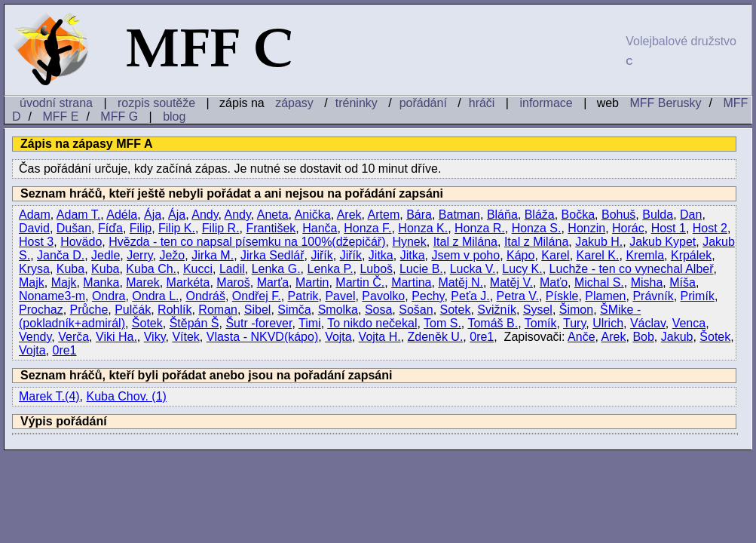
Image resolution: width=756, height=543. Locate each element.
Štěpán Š (194, 323)
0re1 (482, 337)
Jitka (381, 255)
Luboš (376, 269)
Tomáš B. (493, 323)
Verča (73, 337)
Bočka (578, 215)
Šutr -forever (259, 323)
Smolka (338, 310)
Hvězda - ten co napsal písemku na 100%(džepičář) (247, 242)
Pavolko (383, 296)
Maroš (233, 282)
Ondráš (205, 296)
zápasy (294, 103)
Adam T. (78, 215)
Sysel (538, 310)
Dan (691, 215)
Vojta (338, 337)
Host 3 (36, 242)
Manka (101, 282)
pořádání (423, 103)
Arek (349, 215)
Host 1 (669, 228)
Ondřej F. (257, 296)
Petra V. (518, 296)
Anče (581, 337)
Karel (555, 255)
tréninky (357, 103)
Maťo (554, 282)
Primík (698, 296)
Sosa (378, 310)
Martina (411, 282)
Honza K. (423, 228)
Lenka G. (276, 269)
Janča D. (61, 255)
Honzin (586, 228)
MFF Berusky (665, 103)
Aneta (273, 215)
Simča (294, 310)
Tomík (541, 323)
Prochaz (41, 310)
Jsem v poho (465, 255)
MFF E (60, 117)
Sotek (456, 310)
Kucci (198, 269)
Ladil (232, 269)
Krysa (34, 269)
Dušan (74, 228)
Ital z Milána (465, 242)
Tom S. (442, 323)
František (271, 228)
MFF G (119, 117)
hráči (482, 103)
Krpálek (691, 255)
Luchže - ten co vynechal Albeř (632, 269)
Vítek (185, 337)
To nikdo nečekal (372, 323)
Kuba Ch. (151, 269)
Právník (653, 296)
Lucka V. (473, 269)
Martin (312, 282)
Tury (574, 323)
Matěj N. (461, 282)
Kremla (645, 255)
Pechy (428, 296)
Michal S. (599, 282)
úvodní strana (56, 103)
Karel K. (598, 255)
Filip (141, 228)
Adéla (122, 215)
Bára (419, 215)
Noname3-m (52, 296)
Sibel (258, 310)
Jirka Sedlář (272, 255)
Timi (310, 323)
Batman (459, 215)
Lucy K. (522, 269)
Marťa (273, 282)
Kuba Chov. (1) (127, 396)
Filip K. (177, 228)
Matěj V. (511, 282)
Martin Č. (360, 282)
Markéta (188, 282)
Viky (155, 337)
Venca (689, 323)
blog (174, 117)
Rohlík (174, 310)
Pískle (562, 296)
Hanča (320, 228)
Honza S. (537, 228)
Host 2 (710, 228)
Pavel (340, 296)
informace (546, 103)
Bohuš (618, 215)
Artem (384, 215)
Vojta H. (380, 337)
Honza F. (367, 228)
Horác (628, 228)
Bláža (540, 215)
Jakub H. (599, 242)
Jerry (139, 255)
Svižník (497, 310)
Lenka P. (330, 269)
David (34, 228)
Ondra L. (155, 296)
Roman (218, 310)
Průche (89, 310)
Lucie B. (421, 269)
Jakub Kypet (663, 242)
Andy (205, 215)
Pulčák (133, 310)
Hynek (409, 242)
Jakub (677, 337)
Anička (313, 215)
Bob (643, 337)
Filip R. (221, 228)
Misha (647, 282)
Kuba (70, 269)
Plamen (605, 296)
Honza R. (480, 228)
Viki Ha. (116, 337)
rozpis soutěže (156, 103)
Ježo (172, 255)
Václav (648, 323)
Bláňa (502, 215)
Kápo (520, 255)
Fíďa (110, 228)
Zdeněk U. (436, 337)
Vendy (35, 337)
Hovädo (81, 242)
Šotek (147, 323)
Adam (35, 215)
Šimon (576, 310)
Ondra (109, 296)
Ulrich (608, 323)
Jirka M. (213, 255)
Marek (142, 282)
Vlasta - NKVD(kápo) (263, 337)
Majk (32, 282)
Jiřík (321, 255)
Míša (683, 282)
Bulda (658, 215)
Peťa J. (470, 296)
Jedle (106, 255)
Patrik (303, 296)
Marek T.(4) (49, 396)
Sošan (416, 310)
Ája (153, 215)
